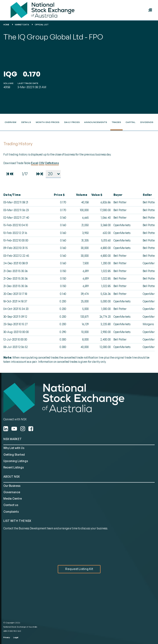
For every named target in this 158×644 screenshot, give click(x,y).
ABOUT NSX (12, 477)
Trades (116, 122)
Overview (11, 122)
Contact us (11, 505)
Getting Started (14, 455)
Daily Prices (72, 122)
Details (26, 122)
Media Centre (13, 499)
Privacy (7, 637)
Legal (16, 637)
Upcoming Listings (16, 461)
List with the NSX (17, 521)
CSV (42, 163)
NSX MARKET (13, 439)
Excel (35, 163)
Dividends (147, 122)
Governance (12, 492)
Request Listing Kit (79, 569)
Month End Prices (48, 122)
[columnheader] (24, 195)
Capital (131, 122)
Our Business (12, 486)
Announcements (96, 122)
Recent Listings (14, 467)
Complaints (11, 512)
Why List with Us (14, 448)
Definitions (52, 163)
